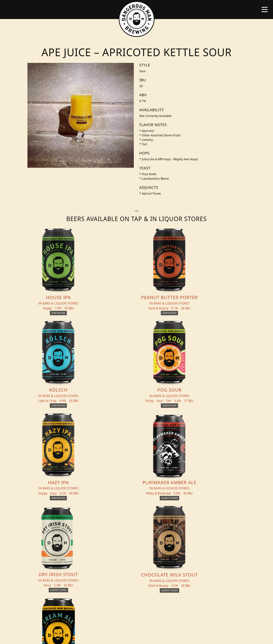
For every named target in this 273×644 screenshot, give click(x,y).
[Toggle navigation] (265, 10)
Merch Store (225, 539)
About (90, 552)
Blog (50, 552)
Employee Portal (171, 638)
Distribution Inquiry (57, 562)
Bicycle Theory (152, 638)
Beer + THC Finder (60, 545)
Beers (50, 537)
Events (90, 545)
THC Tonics (94, 537)
